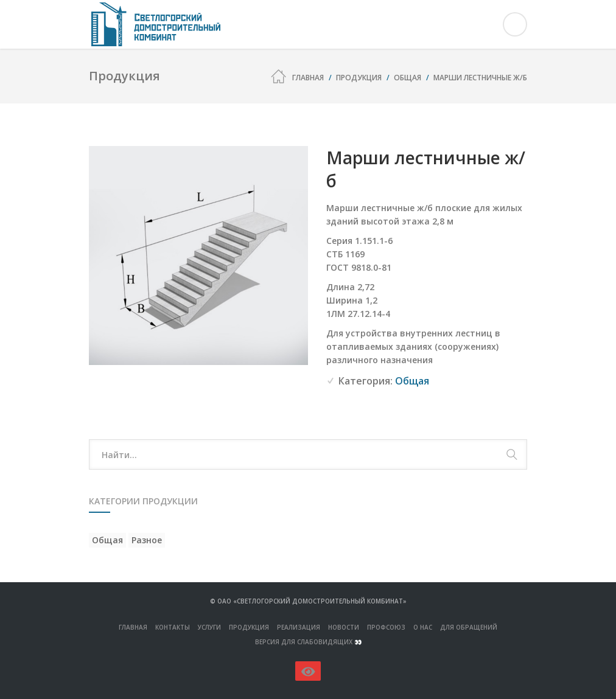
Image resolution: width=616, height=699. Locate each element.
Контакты (173, 627)
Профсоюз (386, 627)
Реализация (299, 627)
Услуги (209, 627)
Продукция (359, 78)
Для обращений (469, 627)
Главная (308, 78)
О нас (423, 627)
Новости (344, 627)
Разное (147, 540)
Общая (408, 78)
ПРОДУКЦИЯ (249, 627)
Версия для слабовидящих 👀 (308, 642)
